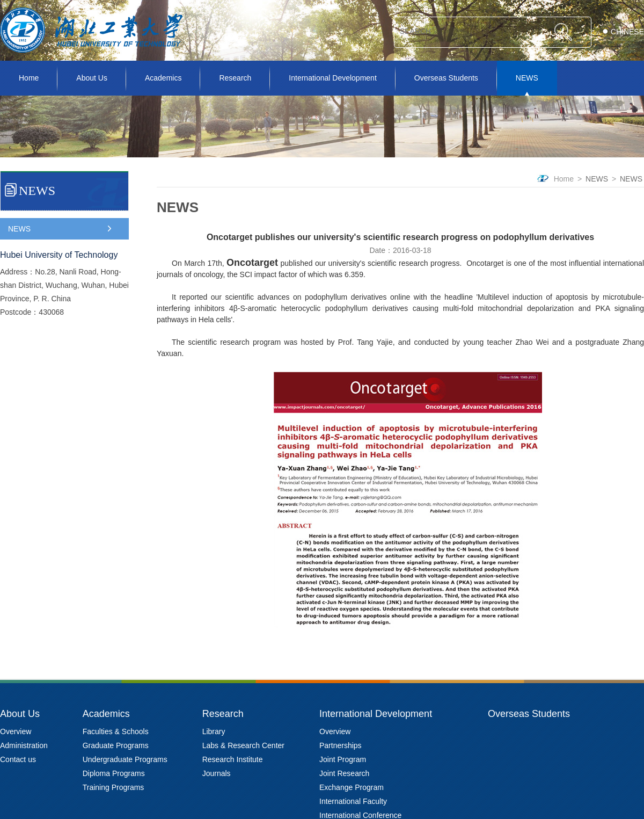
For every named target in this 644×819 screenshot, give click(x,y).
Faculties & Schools (116, 731)
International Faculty (353, 801)
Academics (163, 78)
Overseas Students (446, 78)
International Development (332, 78)
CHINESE (627, 32)
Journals (217, 773)
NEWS (527, 78)
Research (235, 78)
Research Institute (233, 759)
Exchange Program (352, 787)
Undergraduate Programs (125, 759)
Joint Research (344, 773)
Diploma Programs (114, 773)
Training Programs (114, 787)
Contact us (18, 759)
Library (214, 731)
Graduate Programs (116, 745)
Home (29, 78)
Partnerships (341, 745)
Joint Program (343, 759)
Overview (16, 731)
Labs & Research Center (243, 745)
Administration (24, 745)
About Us (92, 78)
